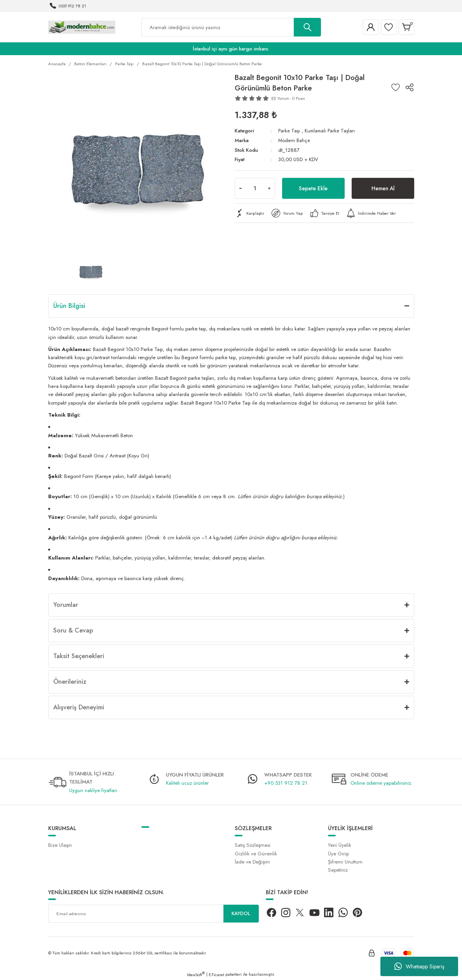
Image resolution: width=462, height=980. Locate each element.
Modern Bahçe (295, 140)
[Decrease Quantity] (241, 188)
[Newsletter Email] (153, 914)
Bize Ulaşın (60, 845)
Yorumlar (66, 605)
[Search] (231, 27)
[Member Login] (371, 27)
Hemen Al (383, 188)
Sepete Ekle (313, 188)
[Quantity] (255, 188)
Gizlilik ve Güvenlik (256, 854)
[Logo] (82, 27)
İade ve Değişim (252, 862)
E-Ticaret (216, 975)
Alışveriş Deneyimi (79, 707)
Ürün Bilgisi (69, 306)
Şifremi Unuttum (345, 862)
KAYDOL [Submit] (241, 913)
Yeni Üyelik (340, 845)
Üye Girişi (338, 854)
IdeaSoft (196, 975)
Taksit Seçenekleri (79, 656)
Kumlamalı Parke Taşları (331, 131)
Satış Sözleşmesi (253, 845)
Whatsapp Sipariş (419, 966)
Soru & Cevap (73, 630)
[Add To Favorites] (396, 87)
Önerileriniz (70, 682)
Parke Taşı (289, 131)
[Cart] (406, 27)
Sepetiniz (338, 870)
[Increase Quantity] (269, 188)
